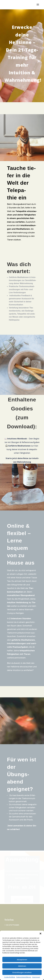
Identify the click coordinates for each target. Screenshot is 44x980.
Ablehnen (22, 966)
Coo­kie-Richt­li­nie (10, 977)
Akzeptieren (22, 960)
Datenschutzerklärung (24, 977)
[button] (40, 934)
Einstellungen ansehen (22, 972)
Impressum (36, 977)
